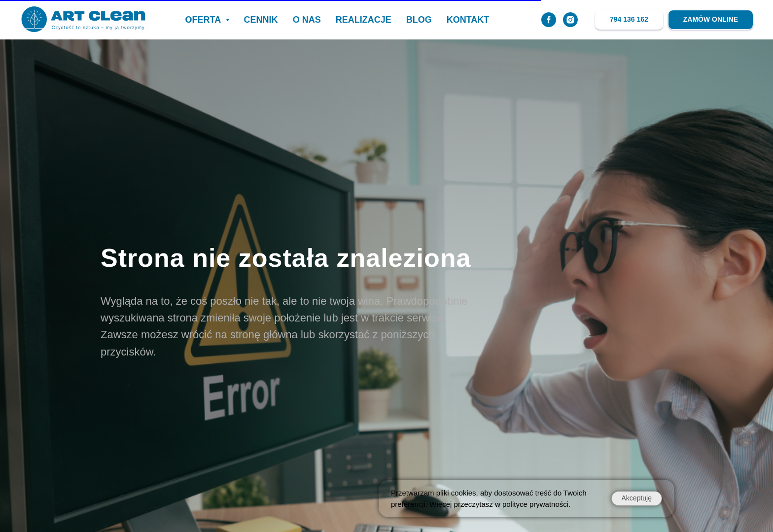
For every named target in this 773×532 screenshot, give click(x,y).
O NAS (307, 20)
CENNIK (261, 20)
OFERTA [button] (204, 20)
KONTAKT (468, 20)
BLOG (419, 20)
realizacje (364, 20)
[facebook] (549, 20)
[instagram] (570, 20)
